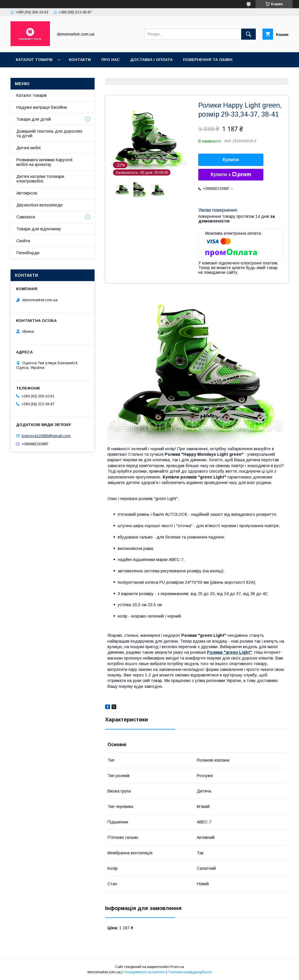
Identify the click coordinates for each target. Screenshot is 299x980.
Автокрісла (27, 193)
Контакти (80, 60)
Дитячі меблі (28, 148)
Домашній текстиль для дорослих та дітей (49, 134)
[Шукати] (248, 34)
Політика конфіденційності (190, 972)
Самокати (26, 217)
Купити (231, 160)
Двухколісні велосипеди (39, 205)
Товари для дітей (34, 119)
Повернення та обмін (208, 60)
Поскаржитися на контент (144, 972)
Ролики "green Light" (230, 652)
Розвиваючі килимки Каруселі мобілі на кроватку (44, 162)
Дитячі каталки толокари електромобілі (40, 179)
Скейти (23, 241)
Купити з (231, 175)
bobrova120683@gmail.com (46, 436)
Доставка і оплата (151, 60)
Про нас (111, 60)
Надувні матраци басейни (42, 107)
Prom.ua (177, 967)
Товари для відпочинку (39, 229)
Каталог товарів (34, 60)
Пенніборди (28, 253)
